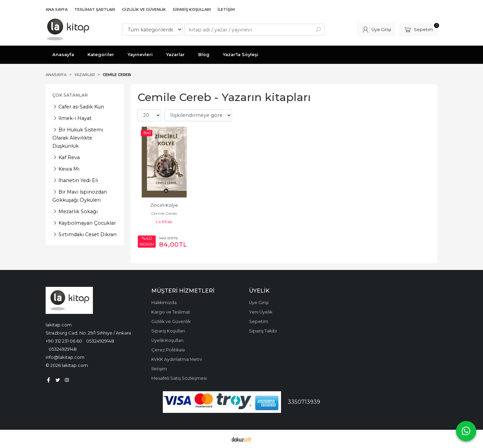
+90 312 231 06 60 (64, 341)
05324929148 (100, 341)
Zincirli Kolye (164, 205)
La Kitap (164, 221)
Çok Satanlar (70, 95)
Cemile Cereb (164, 213)
